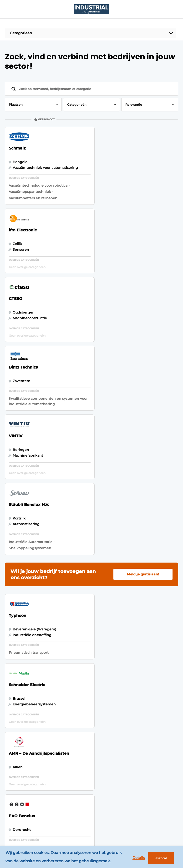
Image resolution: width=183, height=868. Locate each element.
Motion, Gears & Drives (21, 716)
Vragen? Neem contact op (137, 647)
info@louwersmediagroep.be (147, 802)
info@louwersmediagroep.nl (147, 730)
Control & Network (15, 739)
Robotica (15, 728)
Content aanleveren (59, 730)
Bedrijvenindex (62, 718)
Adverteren (59, 709)
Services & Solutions (16, 778)
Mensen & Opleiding (16, 807)
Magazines (58, 700)
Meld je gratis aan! (143, 369)
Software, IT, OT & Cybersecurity (21, 792)
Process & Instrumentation (22, 754)
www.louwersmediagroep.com (149, 826)
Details (138, 858)
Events (13, 704)
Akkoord (160, 858)
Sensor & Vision (21, 766)
